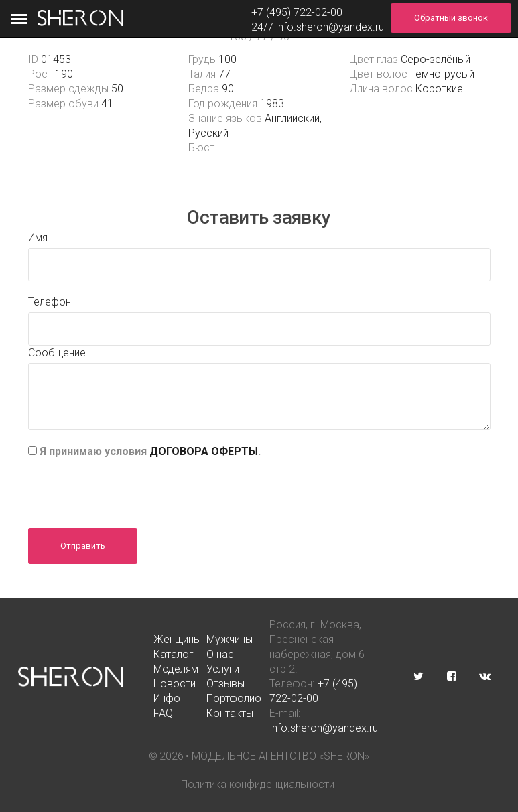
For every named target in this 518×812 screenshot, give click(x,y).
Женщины (177, 639)
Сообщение (57, 353)
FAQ (163, 713)
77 (224, 74)
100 (228, 59)
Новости (175, 684)
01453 (56, 59)
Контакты (230, 713)
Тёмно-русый (442, 74)
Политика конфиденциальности (258, 784)
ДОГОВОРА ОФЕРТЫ (204, 451)
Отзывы (225, 684)
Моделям (176, 669)
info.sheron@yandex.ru (330, 27)
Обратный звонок (451, 18)
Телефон (50, 302)
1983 (272, 104)
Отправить (83, 546)
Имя (38, 238)
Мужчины (230, 639)
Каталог (174, 654)
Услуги (223, 669)
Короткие (439, 89)
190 (64, 74)
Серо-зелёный (436, 59)
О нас (220, 654)
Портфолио (234, 698)
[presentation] (130, 488)
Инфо (167, 698)
